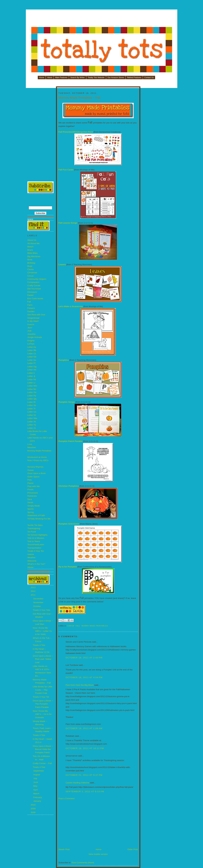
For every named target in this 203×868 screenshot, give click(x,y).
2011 (33, 595)
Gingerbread (33, 318)
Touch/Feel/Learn (36, 545)
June (36, 782)
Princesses (33, 493)
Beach (31, 247)
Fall (29, 302)
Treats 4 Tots (39, 645)
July (36, 778)
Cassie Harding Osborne (77, 783)
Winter (31, 567)
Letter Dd (32, 357)
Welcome (32, 561)
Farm (30, 305)
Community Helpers (37, 279)
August (37, 775)
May (36, 786)
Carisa (31, 269)
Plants (30, 483)
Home (42, 78)
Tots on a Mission (36, 538)
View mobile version (98, 854)
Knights (31, 341)
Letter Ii (31, 373)
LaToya (31, 344)
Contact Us (149, 78)
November (39, 602)
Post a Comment (67, 798)
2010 (33, 805)
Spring (31, 512)
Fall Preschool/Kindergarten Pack (76, 132)
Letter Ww (32, 418)
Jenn (30, 328)
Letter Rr (32, 402)
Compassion (33, 282)
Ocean (31, 470)
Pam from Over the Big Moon (80, 685)
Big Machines (34, 256)
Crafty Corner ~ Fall (42, 763)
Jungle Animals (35, 337)
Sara (30, 499)
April (36, 790)
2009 (33, 809)
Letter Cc (32, 354)
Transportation (34, 548)
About (50, 78)
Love (30, 444)
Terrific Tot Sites (35, 525)
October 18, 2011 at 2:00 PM (84, 658)
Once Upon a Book (37, 473)
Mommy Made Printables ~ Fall (79, 98)
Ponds (31, 489)
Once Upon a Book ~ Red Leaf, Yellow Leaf (43, 659)
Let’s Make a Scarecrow (71, 306)
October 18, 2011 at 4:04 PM (84, 677)
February (38, 797)
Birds (30, 260)
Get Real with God (36, 315)
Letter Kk (32, 379)
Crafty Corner (34, 286)
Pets (30, 480)
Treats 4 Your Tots (41, 610)
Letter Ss (32, 405)
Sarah (30, 502)
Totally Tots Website (96, 78)
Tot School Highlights (38, 535)
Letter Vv (32, 415)
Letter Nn (32, 389)
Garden (31, 311)
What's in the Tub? (36, 564)
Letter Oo (32, 392)
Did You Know (34, 289)
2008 (33, 812)
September (39, 771)
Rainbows (32, 496)
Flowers (31, 308)
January (37, 801)
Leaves (62, 264)
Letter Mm (32, 386)
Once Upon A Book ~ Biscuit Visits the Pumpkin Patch (43, 749)
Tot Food (32, 532)
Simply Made (34, 506)
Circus (31, 276)
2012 (33, 591)
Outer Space (34, 477)
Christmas (32, 273)
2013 (33, 587)
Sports (31, 509)
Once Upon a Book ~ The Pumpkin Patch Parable (43, 704)
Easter (31, 295)
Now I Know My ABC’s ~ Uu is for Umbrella (42, 714)
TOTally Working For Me (39, 519)
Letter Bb (32, 350)
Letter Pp (32, 396)
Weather (31, 557)
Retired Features (134, 78)
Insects (31, 324)
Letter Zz (32, 428)
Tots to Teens (34, 541)
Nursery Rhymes (36, 467)
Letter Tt (31, 409)
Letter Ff (31, 363)
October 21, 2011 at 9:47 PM (84, 775)
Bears (30, 250)
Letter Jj (31, 376)
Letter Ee (32, 360)
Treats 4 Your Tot (36, 551)
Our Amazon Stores (116, 78)
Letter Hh (32, 370)
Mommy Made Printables (39, 451)
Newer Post (64, 849)
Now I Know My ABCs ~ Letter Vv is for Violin (42, 631)
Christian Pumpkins (69, 486)
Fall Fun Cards (66, 170)
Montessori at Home (37, 457)
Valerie (31, 554)
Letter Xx (32, 422)
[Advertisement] (102, 19)
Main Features (61, 78)
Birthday (31, 263)
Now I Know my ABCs (38, 460)
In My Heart (33, 321)
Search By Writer (78, 78)
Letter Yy (32, 425)
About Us (32, 240)
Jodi (29, 331)
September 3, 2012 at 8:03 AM (85, 792)
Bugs (30, 266)
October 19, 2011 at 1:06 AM (84, 728)
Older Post (133, 849)
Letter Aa (32, 347)
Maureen (32, 447)
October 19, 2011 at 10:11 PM (85, 748)
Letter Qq (32, 399)
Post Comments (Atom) (83, 863)
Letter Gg (32, 367)
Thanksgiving (34, 528)
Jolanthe (32, 334)
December (39, 599)
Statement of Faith (36, 515)
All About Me (34, 243)
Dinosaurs (32, 292)
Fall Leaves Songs (68, 223)
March (37, 794)
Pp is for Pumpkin (68, 567)
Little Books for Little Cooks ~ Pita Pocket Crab (43, 690)
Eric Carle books (35, 298)
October (37, 606)
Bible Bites (33, 253)
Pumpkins (64, 360)
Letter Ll (31, 383)
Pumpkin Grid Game (69, 524)
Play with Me (34, 486)
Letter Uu (32, 412)
